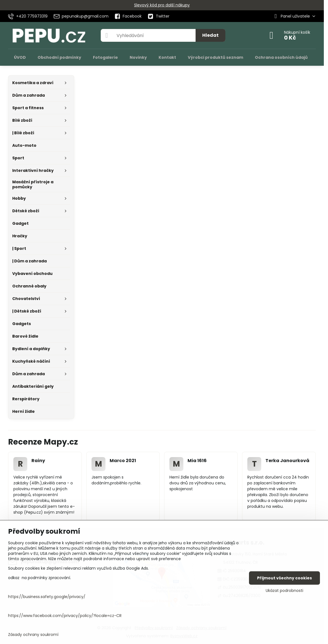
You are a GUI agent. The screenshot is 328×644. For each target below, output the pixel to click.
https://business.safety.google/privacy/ (47, 597)
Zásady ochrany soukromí (33, 635)
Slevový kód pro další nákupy (162, 5)
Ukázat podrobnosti (284, 591)
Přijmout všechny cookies (284, 578)
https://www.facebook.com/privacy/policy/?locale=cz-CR (65, 616)
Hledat (210, 35)
